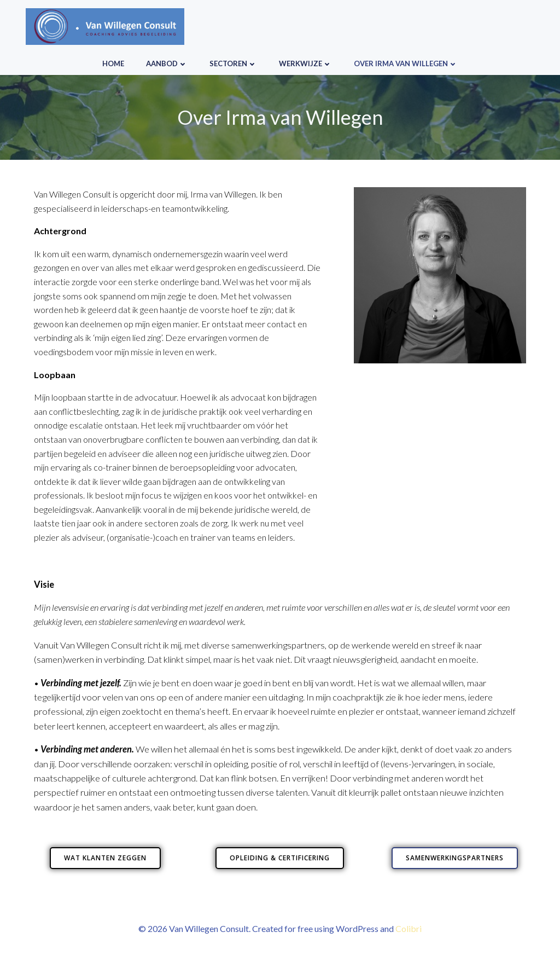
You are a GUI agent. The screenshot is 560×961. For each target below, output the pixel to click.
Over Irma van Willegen (406, 63)
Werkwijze (305, 63)
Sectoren (233, 63)
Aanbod (167, 63)
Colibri (409, 928)
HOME (113, 63)
